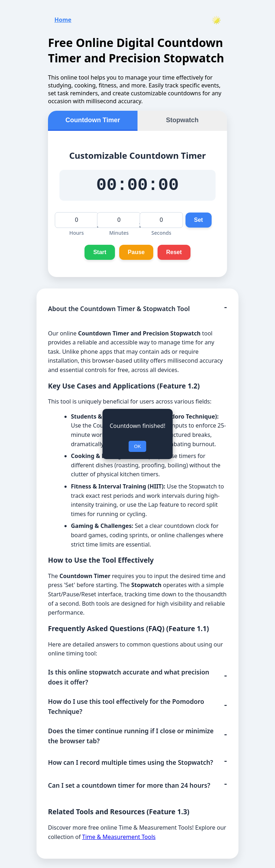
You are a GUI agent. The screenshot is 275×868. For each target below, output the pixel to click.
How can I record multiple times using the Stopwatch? (131, 764)
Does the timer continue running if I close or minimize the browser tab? (131, 738)
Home (63, 18)
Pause (136, 254)
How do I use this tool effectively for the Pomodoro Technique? (126, 709)
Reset (174, 254)
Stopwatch (182, 118)
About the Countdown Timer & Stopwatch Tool (119, 311)
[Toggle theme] (216, 18)
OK (137, 446)
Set (199, 222)
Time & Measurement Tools (119, 839)
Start (100, 254)
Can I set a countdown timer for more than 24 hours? (129, 787)
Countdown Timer (93, 118)
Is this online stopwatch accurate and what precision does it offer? (129, 679)
